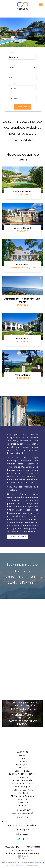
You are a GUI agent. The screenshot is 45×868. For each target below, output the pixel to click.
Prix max (13, 94)
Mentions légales (32, 847)
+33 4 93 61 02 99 (22, 810)
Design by (23, 857)
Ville (11, 74)
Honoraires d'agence (24, 850)
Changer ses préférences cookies (24, 853)
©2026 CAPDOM (13, 847)
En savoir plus (18, 537)
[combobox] (22, 57)
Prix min (13, 84)
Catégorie (14, 53)
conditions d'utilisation (16, 865)
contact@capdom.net (23, 813)
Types (11, 63)
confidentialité (38, 863)
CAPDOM (23, 793)
